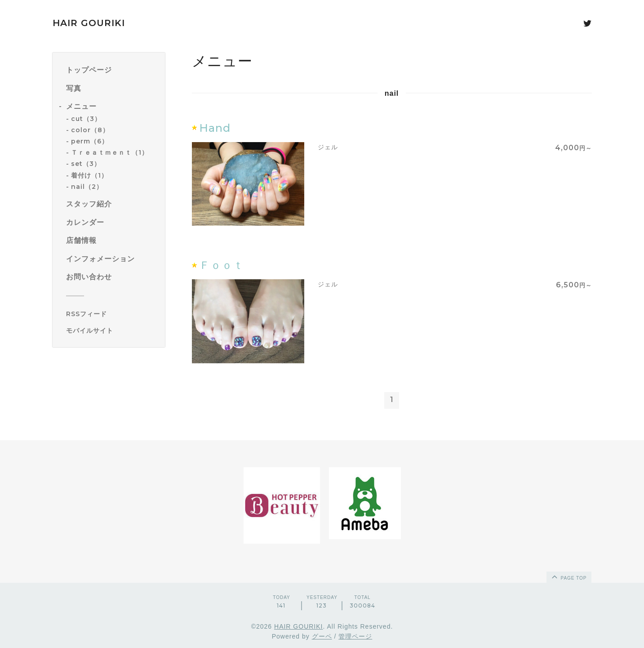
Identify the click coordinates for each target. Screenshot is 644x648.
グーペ (322, 636)
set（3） (86, 164)
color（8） (90, 130)
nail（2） (87, 187)
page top (568, 576)
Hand (215, 128)
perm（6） (90, 141)
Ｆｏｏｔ (222, 265)
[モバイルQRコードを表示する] (112, 331)
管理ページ (355, 636)
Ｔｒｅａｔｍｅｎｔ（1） (110, 152)
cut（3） (86, 119)
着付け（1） (89, 175)
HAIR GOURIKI (89, 23)
